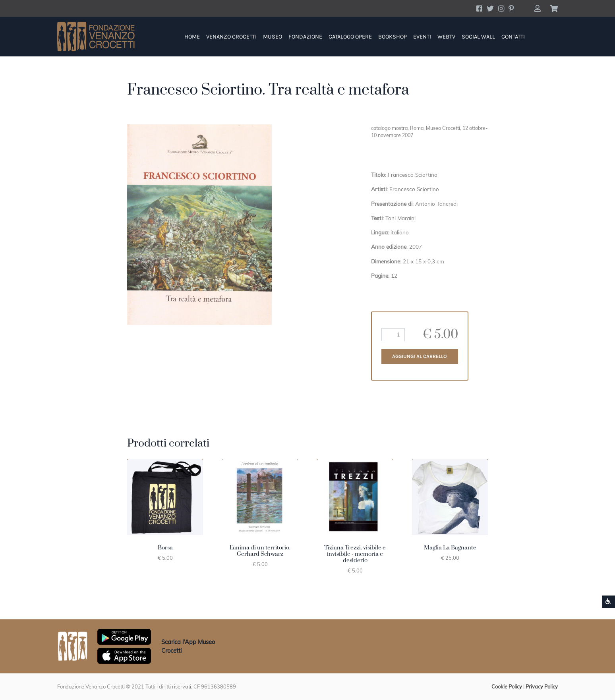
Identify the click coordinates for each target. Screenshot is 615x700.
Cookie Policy (507, 686)
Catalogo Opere (350, 37)
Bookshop (393, 37)
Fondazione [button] (305, 37)
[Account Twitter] (490, 8)
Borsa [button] (165, 548)
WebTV (446, 37)
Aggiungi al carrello (420, 356)
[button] (537, 8)
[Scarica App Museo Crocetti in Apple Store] (124, 655)
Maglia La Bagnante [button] (450, 548)
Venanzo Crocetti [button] (231, 37)
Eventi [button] (422, 37)
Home (192, 37)
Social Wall (478, 37)
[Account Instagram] (501, 8)
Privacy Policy (542, 686)
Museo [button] (273, 37)
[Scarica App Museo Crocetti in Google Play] (124, 636)
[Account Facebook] (479, 8)
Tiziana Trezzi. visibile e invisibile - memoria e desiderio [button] (355, 554)
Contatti (513, 37)
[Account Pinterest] (511, 8)
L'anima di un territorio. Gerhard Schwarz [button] (260, 551)
